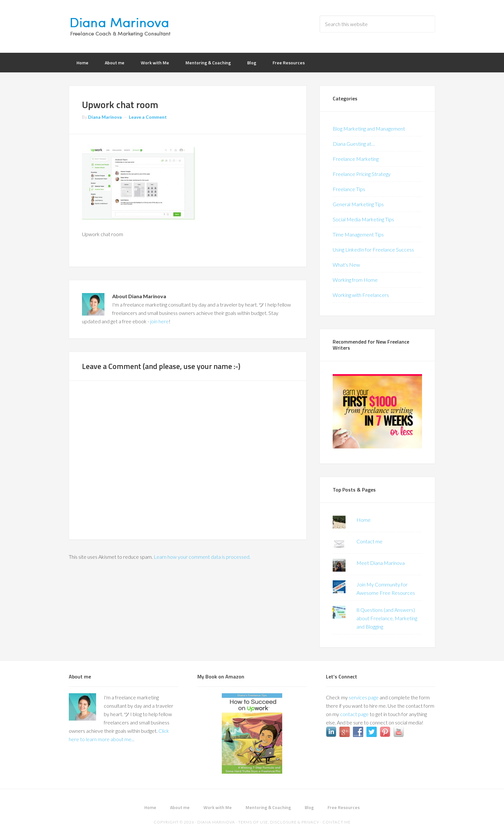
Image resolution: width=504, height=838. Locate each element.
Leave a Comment (148, 117)
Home (364, 520)
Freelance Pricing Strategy (362, 174)
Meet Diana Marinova (381, 563)
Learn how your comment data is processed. (202, 557)
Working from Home (355, 280)
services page (364, 697)
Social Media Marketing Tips (363, 219)
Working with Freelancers (361, 295)
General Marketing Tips (358, 204)
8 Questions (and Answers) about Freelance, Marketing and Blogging (387, 618)
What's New (346, 265)
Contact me (369, 541)
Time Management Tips (358, 234)
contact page (354, 714)
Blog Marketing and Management (369, 129)
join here (159, 321)
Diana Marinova (120, 26)
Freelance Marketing (356, 159)
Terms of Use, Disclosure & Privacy (279, 822)
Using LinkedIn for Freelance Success (373, 249)
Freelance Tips (349, 189)
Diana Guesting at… (354, 144)
